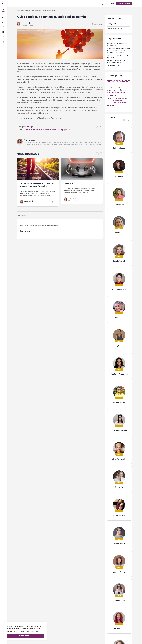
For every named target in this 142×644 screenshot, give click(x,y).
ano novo (26, 130)
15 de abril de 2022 (30, 203)
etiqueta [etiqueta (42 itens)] (119, 90)
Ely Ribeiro (119, 176)
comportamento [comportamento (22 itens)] (111, 84)
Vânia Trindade (119, 515)
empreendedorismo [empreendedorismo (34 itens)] (113, 86)
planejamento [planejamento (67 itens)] (123, 98)
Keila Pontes (72, 198)
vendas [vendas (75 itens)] (110, 105)
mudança (61, 130)
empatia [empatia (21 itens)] (117, 84)
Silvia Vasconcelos (119, 459)
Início (18, 11)
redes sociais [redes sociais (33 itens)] (118, 101)
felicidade (54, 130)
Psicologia (30, 127)
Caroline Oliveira (119, 544)
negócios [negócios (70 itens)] (111, 98)
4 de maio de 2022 (73, 200)
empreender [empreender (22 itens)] (125, 88)
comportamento (46, 130)
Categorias (111, 24)
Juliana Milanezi (119, 148)
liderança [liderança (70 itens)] (121, 93)
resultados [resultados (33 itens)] (110, 103)
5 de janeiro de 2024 (27, 25)
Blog (23, 11)
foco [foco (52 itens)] (124, 90)
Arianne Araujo (26, 23)
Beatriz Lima (119, 628)
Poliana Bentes (119, 402)
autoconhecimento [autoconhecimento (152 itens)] (118, 81)
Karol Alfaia (119, 204)
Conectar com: (25, 231)
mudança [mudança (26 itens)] (119, 96)
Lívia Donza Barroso (119, 431)
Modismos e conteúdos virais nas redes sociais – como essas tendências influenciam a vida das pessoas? (118, 50)
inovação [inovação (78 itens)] (111, 93)
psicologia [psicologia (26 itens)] (110, 101)
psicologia (67, 130)
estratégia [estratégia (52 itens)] (111, 90)
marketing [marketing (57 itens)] (111, 96)
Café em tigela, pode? (113, 65)
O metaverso (69, 183)
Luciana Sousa (119, 600)
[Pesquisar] (102, 4)
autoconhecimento (35, 130)
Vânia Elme (119, 318)
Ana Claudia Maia (119, 289)
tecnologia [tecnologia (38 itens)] (118, 103)
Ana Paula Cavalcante (119, 374)
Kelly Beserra (119, 346)
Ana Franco (119, 233)
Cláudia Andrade (119, 261)
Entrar (112, 4)
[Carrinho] (107, 4)
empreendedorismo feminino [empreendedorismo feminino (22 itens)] (114, 88)
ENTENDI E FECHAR (25, 636)
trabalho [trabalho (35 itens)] (125, 103)
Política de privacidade (32, 631)
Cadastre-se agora (124, 4)
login (36, 226)
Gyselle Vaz (119, 487)
